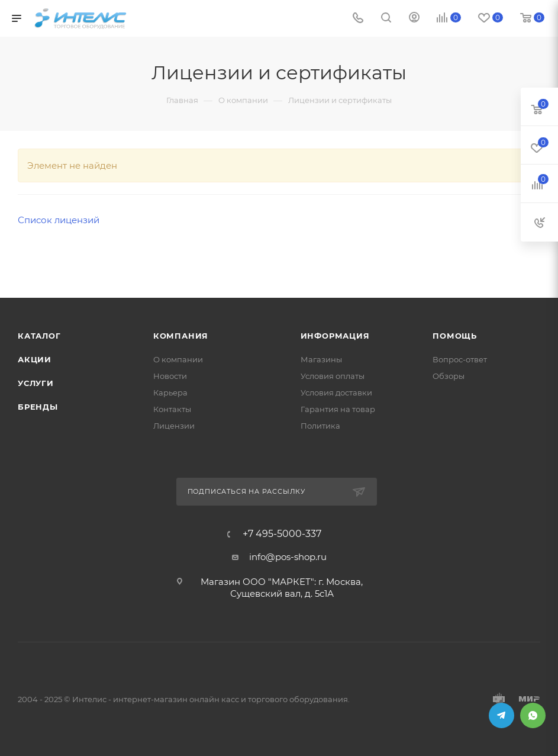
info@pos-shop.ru (288, 557)
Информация (335, 336)
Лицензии (174, 426)
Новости (170, 376)
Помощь (455, 336)
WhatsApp (533, 715)
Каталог (39, 336)
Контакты (172, 409)
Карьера (170, 393)
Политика (320, 426)
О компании (178, 359)
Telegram (501, 715)
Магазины (321, 359)
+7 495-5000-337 (282, 534)
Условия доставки (336, 393)
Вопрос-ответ (460, 359)
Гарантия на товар (338, 409)
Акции (35, 359)
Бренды (38, 407)
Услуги (36, 383)
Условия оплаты (333, 376)
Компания (181, 336)
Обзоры (449, 376)
